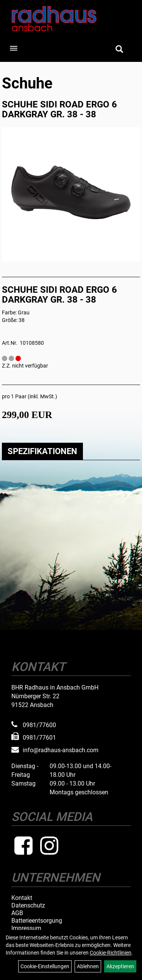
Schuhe (27, 83)
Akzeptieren (120, 966)
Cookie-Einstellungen (45, 966)
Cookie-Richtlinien (111, 953)
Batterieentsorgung (37, 921)
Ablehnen (88, 966)
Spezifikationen (42, 451)
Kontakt (22, 898)
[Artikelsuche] (119, 50)
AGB (17, 913)
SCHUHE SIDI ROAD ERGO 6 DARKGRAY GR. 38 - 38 (59, 109)
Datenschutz (28, 906)
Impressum (26, 928)
